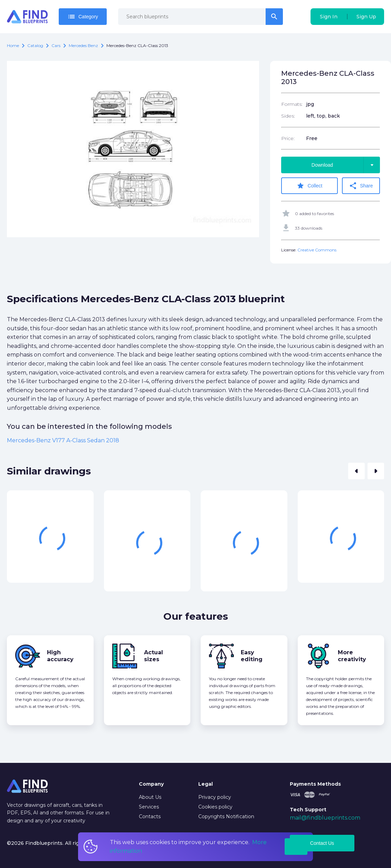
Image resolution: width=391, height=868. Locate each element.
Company (151, 784)
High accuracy (60, 656)
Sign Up (366, 17)
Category (83, 17)
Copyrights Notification (226, 816)
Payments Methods (315, 784)
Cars (56, 45)
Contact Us (322, 843)
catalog (35, 45)
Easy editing (252, 656)
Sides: (288, 116)
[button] (356, 471)
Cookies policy (215, 807)
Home (13, 45)
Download (346, 165)
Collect (309, 186)
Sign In (329, 17)
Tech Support (308, 810)
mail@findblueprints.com (325, 818)
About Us (150, 797)
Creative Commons (317, 250)
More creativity (352, 656)
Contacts (150, 816)
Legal (206, 784)
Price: (288, 138)
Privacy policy (215, 797)
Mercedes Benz (83, 45)
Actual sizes (154, 656)
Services (149, 807)
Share (361, 186)
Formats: (292, 104)
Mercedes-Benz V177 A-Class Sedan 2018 (63, 440)
